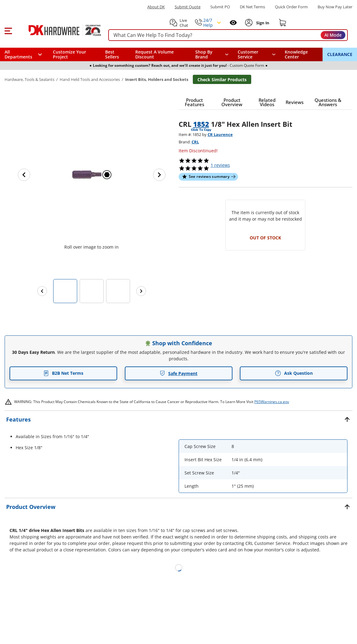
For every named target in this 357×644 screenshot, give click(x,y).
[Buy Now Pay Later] (335, 7)
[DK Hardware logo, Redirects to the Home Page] (58, 30)
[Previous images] (42, 291)
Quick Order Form (291, 7)
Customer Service (248, 54)
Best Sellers (112, 54)
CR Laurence (220, 134)
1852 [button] (201, 124)
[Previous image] (24, 175)
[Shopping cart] (283, 23)
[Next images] (141, 291)
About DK (156, 7)
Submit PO (220, 7)
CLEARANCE (340, 54)
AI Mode (333, 35)
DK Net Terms (252, 7)
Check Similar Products (222, 80)
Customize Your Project (69, 54)
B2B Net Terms (63, 373)
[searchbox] (228, 35)
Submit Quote (188, 7)
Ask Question (294, 373)
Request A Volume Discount (155, 54)
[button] (8, 30)
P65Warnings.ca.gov (272, 402)
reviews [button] (220, 165)
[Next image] (159, 175)
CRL (195, 142)
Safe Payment (178, 373)
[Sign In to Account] (262, 23)
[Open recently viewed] (233, 23)
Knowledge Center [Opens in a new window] (296, 54)
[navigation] (257, 54)
